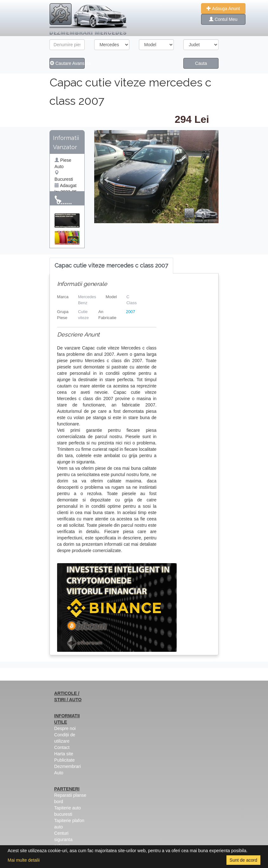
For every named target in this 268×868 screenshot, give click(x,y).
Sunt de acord (243, 860)
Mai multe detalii (24, 860)
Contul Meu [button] (223, 19)
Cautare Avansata (67, 63)
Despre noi (65, 728)
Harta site (64, 754)
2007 (131, 312)
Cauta (201, 63)
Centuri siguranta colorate (63, 840)
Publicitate (65, 760)
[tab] (111, 266)
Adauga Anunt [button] (223, 9)
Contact (62, 747)
